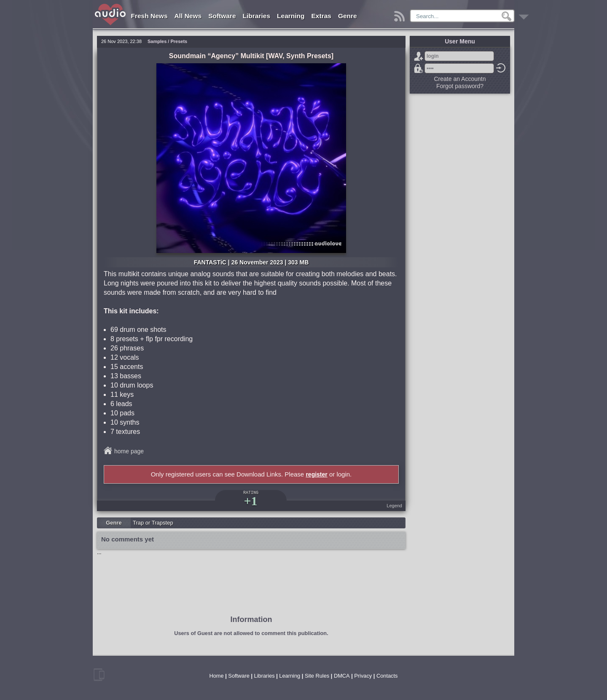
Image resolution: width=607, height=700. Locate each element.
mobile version (99, 675)
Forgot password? (419, 68)
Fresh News (149, 16)
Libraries (256, 16)
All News (188, 16)
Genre (348, 16)
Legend (394, 506)
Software (222, 16)
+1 (250, 501)
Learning (291, 16)
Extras (321, 16)
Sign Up (419, 56)
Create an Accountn (460, 79)
